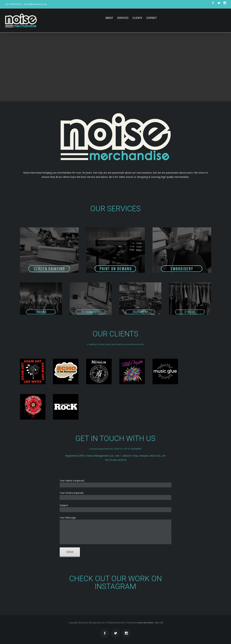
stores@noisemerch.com (35, 4)
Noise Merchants (145, 623)
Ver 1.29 (159, 623)
